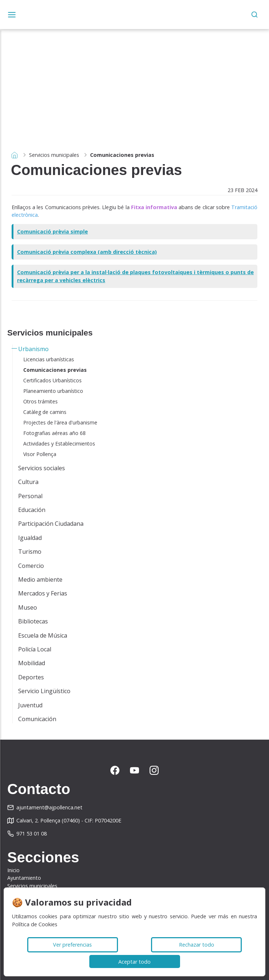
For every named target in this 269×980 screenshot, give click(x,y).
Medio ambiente (40, 580)
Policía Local (35, 649)
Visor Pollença (40, 454)
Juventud (30, 705)
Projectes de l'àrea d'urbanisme (60, 422)
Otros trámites (40, 401)
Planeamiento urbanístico (53, 391)
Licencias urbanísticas (49, 359)
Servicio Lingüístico (44, 691)
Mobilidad (32, 663)
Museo (28, 607)
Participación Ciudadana (51, 524)
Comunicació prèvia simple (52, 231)
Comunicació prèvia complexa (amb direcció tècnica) (87, 252)
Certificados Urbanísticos (52, 380)
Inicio (13, 870)
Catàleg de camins (45, 412)
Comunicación (37, 719)
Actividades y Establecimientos (59, 444)
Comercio (31, 566)
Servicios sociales (42, 468)
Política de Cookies (35, 924)
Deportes (31, 677)
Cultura (28, 482)
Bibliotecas (33, 621)
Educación (32, 510)
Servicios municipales (54, 155)
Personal (30, 496)
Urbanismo (33, 349)
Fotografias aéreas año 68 (54, 433)
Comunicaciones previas (55, 370)
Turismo (30, 552)
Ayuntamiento (24, 878)
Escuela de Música (43, 635)
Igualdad (30, 538)
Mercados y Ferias (43, 593)
